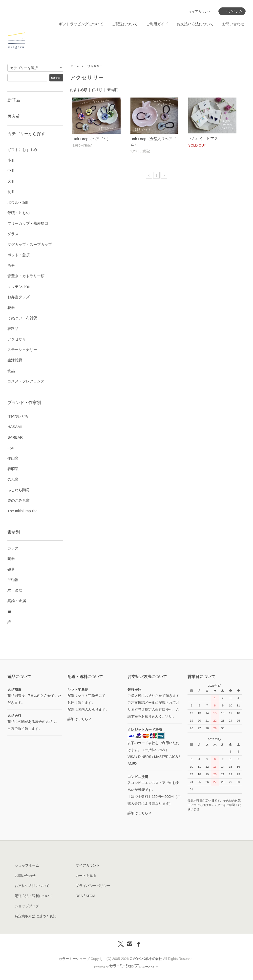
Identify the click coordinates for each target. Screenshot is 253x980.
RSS (79, 896)
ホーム (75, 66)
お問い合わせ (233, 24)
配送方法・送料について (34, 896)
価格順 (97, 90)
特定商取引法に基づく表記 (36, 916)
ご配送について (125, 24)
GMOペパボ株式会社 (146, 959)
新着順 (112, 90)
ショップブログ (27, 906)
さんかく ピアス (203, 138)
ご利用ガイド (157, 24)
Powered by (126, 967)
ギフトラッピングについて (81, 24)
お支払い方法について (195, 24)
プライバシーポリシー (93, 886)
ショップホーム (27, 865)
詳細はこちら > (79, 719)
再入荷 (14, 116)
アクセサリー (94, 66)
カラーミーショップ (74, 959)
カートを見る (86, 876)
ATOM (90, 896)
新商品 (14, 100)
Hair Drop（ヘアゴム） (91, 139)
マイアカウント (200, 12)
